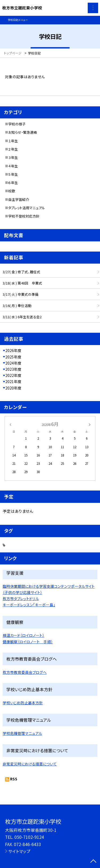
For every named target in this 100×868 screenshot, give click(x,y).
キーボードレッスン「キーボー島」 (29, 605)
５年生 (13, 174)
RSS (14, 779)
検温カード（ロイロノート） (23, 635)
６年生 (13, 183)
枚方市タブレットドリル (21, 598)
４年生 (13, 166)
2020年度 (13, 388)
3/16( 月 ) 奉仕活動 (17, 306)
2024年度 (13, 363)
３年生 (13, 157)
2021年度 (13, 381)
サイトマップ (19, 851)
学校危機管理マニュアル (22, 733)
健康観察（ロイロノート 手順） (28, 642)
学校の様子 (17, 124)
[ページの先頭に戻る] (93, 862)
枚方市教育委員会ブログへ (25, 672)
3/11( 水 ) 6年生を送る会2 (22, 317)
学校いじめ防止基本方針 (23, 703)
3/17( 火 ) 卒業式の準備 (21, 294)
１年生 (13, 141)
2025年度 (13, 357)
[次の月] (90, 424)
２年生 (13, 149)
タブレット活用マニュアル (27, 208)
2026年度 (13, 350)
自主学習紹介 (19, 199)
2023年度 (13, 369)
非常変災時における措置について (30, 764)
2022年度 (13, 375)
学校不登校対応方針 (24, 216)
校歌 (12, 191)
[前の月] (10, 424)
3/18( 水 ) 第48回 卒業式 (22, 283)
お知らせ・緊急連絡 (23, 132)
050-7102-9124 (29, 837)
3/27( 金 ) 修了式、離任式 (21, 272)
